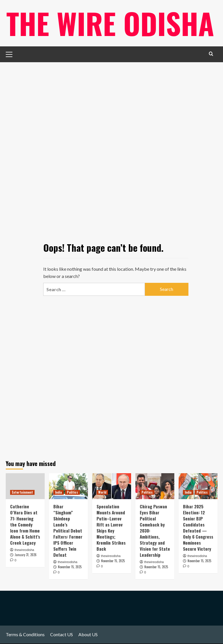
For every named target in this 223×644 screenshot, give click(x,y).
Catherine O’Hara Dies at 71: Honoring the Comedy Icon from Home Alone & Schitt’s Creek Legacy (25, 524)
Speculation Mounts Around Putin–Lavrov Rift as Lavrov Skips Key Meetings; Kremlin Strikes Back (111, 527)
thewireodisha (24, 550)
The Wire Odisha (110, 23)
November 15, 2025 (70, 567)
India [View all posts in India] (58, 492)
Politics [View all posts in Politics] (72, 492)
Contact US (62, 634)
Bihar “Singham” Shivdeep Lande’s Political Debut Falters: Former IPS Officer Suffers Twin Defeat (68, 531)
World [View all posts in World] (102, 492)
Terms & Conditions (25, 634)
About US (88, 634)
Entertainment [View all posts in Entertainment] (22, 492)
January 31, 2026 (26, 555)
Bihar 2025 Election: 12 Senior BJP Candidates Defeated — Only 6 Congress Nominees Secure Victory (198, 527)
